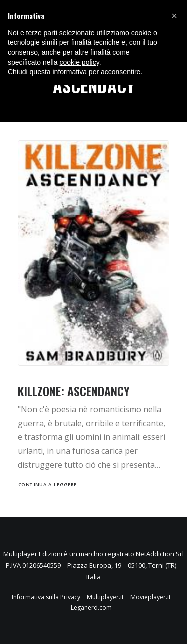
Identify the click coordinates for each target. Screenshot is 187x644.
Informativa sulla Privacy (46, 597)
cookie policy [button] (80, 62)
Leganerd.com (91, 607)
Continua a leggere (48, 484)
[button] (174, 16)
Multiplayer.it (105, 597)
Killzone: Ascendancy (74, 391)
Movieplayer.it (150, 597)
